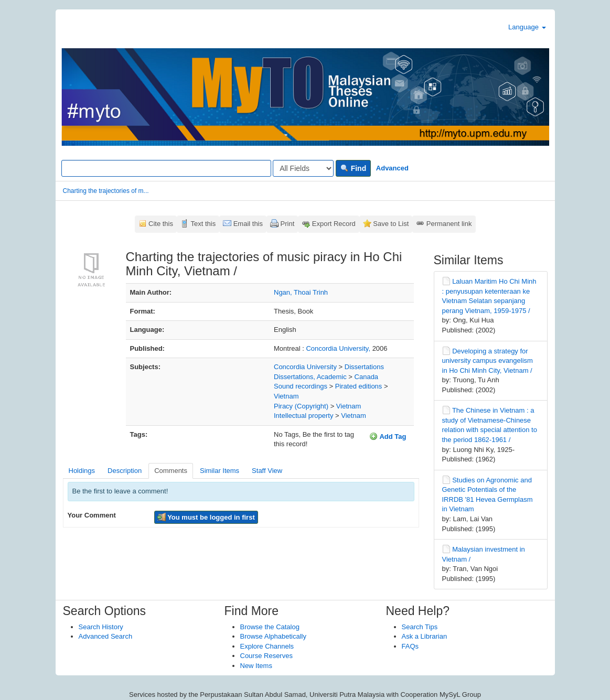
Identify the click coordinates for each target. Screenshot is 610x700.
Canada (367, 377)
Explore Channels (267, 646)
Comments (171, 471)
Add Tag (388, 436)
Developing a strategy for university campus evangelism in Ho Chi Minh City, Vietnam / (488, 361)
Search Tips (420, 627)
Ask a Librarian (425, 636)
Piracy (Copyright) (301, 406)
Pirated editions (359, 386)
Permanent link (449, 224)
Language (527, 27)
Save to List (391, 224)
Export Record (334, 224)
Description (125, 471)
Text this (203, 224)
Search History (101, 627)
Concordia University (305, 367)
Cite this (161, 224)
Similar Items (220, 471)
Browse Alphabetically (273, 636)
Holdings (82, 471)
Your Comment (92, 515)
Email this (248, 224)
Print (288, 224)
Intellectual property (303, 416)
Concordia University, (339, 348)
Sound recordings (301, 386)
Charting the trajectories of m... (106, 191)
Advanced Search (106, 636)
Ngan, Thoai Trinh (301, 292)
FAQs (410, 646)
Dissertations (364, 367)
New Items (256, 666)
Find (353, 168)
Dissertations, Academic (310, 377)
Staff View (267, 471)
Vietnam (286, 396)
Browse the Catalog (270, 627)
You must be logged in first (206, 517)
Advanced (392, 168)
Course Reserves (266, 656)
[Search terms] (166, 168)
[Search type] (303, 168)
